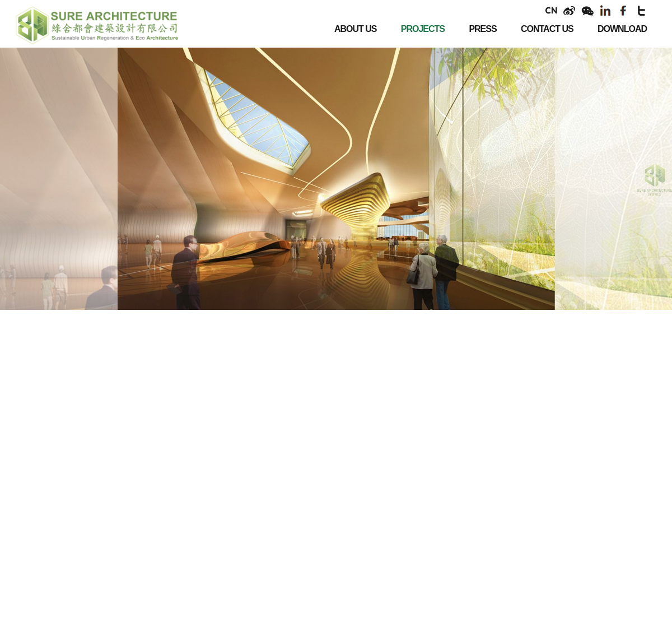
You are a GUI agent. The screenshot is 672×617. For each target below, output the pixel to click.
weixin (587, 11)
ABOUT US (356, 29)
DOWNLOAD (622, 29)
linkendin (605, 11)
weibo (570, 11)
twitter (641, 11)
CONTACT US (547, 29)
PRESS (482, 29)
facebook (623, 11)
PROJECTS (423, 29)
